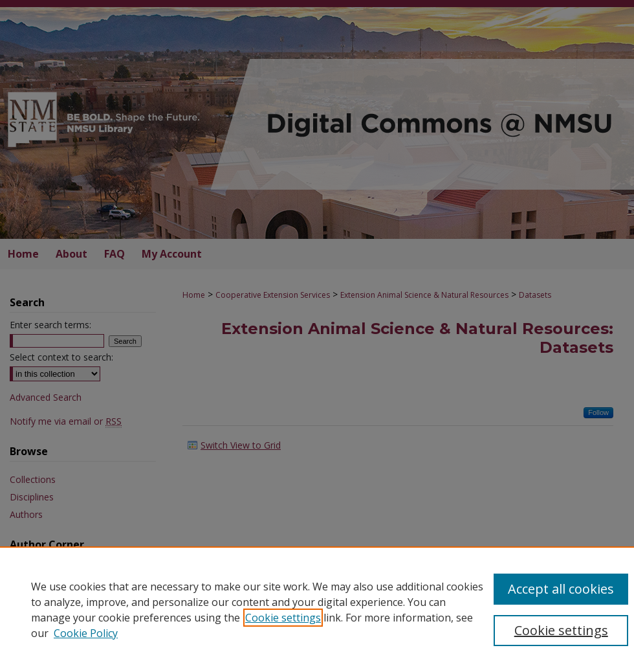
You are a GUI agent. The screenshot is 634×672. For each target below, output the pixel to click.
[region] (317, 609)
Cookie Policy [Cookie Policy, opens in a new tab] (86, 633)
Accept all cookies (561, 589)
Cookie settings (283, 618)
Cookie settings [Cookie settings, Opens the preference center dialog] (561, 630)
